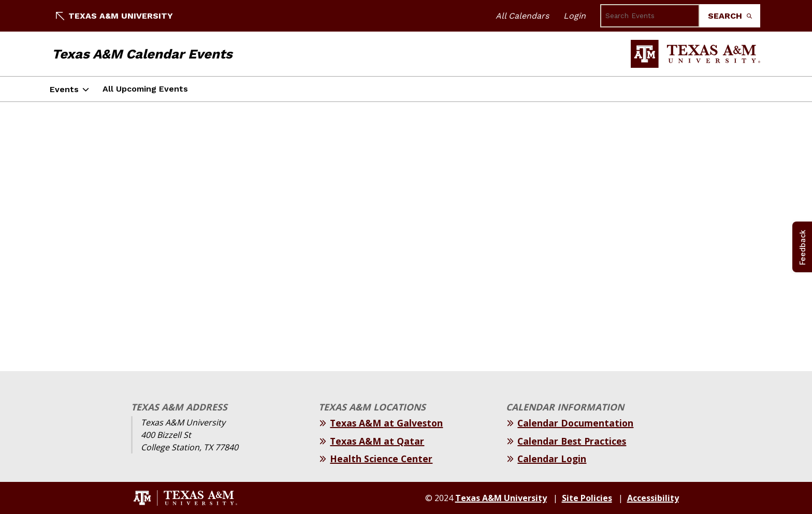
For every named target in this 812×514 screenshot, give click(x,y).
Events (64, 89)
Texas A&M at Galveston (386, 423)
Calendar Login (552, 459)
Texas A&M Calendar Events (142, 54)
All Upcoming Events (145, 89)
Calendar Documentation (575, 423)
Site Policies (587, 498)
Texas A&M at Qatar (377, 441)
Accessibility (653, 498)
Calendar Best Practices (572, 441)
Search (730, 16)
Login (575, 16)
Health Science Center (381, 459)
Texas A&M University (114, 16)
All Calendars (522, 16)
